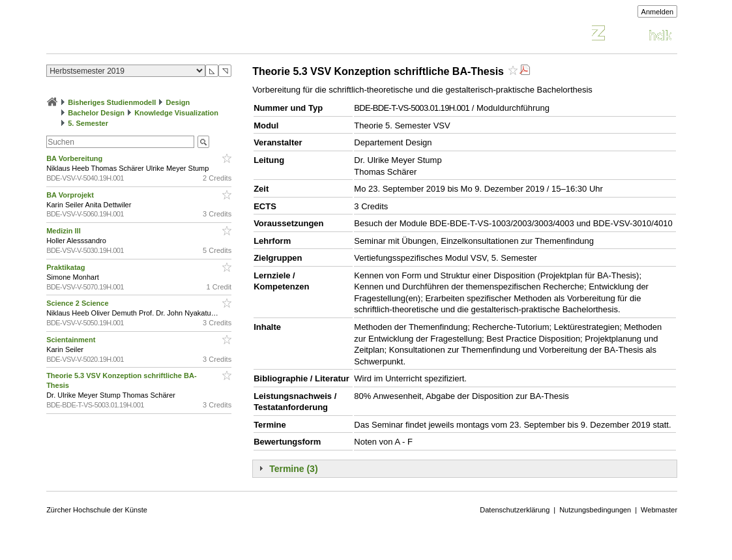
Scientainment (72, 340)
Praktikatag (66, 267)
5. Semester (88, 123)
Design (178, 102)
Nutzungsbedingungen (595, 510)
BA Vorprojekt (71, 195)
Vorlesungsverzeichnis (142, 35)
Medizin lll (65, 231)
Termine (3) (293, 469)
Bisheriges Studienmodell (112, 102)
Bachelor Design (96, 113)
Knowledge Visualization (176, 113)
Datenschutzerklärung (515, 510)
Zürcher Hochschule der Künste (97, 510)
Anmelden (658, 12)
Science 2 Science (78, 303)
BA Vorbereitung (75, 158)
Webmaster (659, 510)
